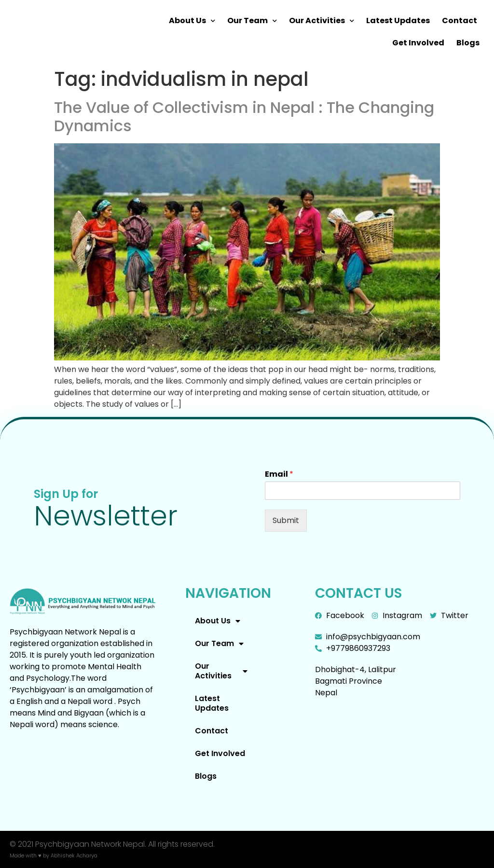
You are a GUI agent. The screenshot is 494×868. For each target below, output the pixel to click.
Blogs (468, 43)
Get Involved (418, 43)
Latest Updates (398, 21)
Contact (460, 21)
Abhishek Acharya (74, 855)
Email (279, 475)
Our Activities (322, 21)
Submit (286, 520)
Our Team (252, 21)
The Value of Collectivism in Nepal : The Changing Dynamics (244, 117)
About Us (192, 21)
